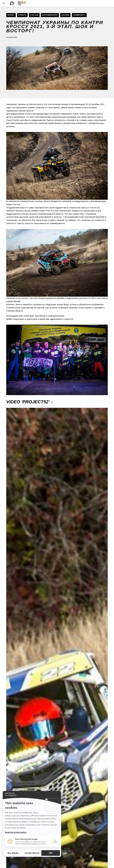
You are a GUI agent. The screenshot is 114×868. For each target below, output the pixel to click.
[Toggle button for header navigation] (4, 3)
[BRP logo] (12, 3)
